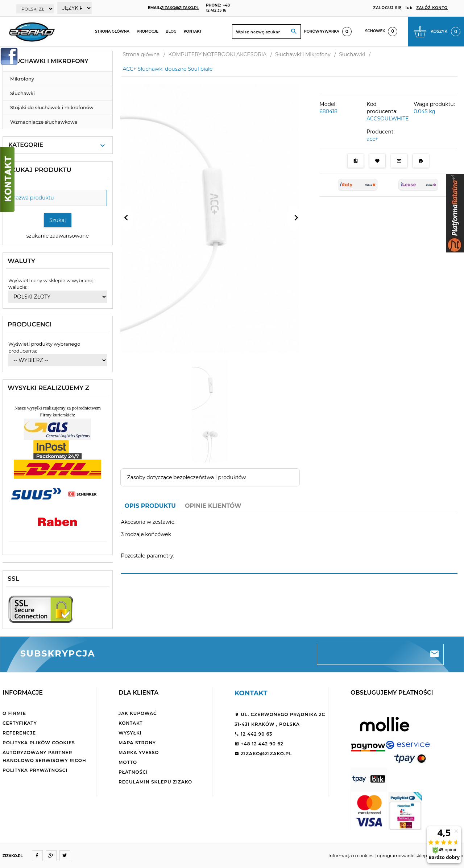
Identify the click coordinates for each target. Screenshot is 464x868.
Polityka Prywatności (35, 770)
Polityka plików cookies (39, 743)
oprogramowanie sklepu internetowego (420, 855)
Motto (128, 762)
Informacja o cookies (351, 855)
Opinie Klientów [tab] (213, 506)
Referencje (19, 733)
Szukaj (58, 220)
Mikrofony (22, 79)
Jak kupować (138, 713)
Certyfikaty (20, 723)
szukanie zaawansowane (58, 236)
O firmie (14, 713)
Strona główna (112, 31)
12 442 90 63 (253, 734)
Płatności (133, 772)
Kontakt (193, 31)
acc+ (372, 139)
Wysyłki (130, 733)
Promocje (148, 31)
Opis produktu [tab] (150, 506)
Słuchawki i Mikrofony (48, 61)
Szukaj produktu (40, 170)
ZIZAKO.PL (13, 856)
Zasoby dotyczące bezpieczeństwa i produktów (187, 477)
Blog (171, 31)
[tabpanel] (289, 543)
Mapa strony (137, 743)
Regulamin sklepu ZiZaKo (155, 782)
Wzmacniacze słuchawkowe (44, 122)
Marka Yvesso (139, 752)
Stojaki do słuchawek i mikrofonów (52, 107)
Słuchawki (22, 93)
